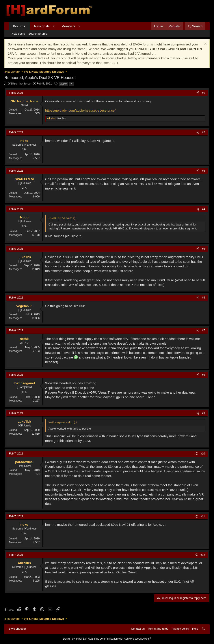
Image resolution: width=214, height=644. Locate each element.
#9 (204, 413)
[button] (54, 26)
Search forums (38, 34)
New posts (42, 26)
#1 (204, 93)
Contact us (138, 629)
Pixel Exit (82, 639)
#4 (204, 209)
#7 (204, 330)
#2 (204, 132)
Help (195, 629)
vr (72, 84)
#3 (204, 171)
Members (68, 26)
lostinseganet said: (60, 422)
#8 (204, 375)
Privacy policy (180, 629)
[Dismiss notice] (205, 44)
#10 (203, 454)
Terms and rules (158, 629)
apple (63, 84)
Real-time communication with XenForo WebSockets (120, 639)
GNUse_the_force (19, 84)
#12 (203, 555)
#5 (204, 249)
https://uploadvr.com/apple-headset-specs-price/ (80, 110)
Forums (19, 26)
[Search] (195, 26)
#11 (203, 516)
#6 (204, 298)
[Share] (198, 93)
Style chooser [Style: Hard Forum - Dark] (17, 629)
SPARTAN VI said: (60, 218)
